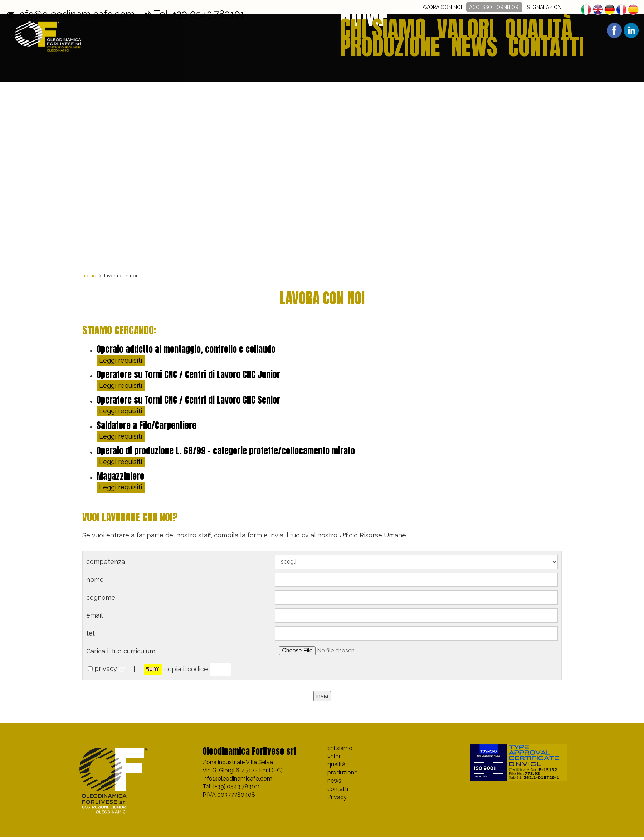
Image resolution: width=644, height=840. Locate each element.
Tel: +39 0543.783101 (113, 7)
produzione (500, 32)
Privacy (337, 797)
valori (420, 32)
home (344, 32)
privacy (106, 669)
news (539, 32)
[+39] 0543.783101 (236, 786)
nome (89, 276)
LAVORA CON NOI (441, 7)
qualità (456, 32)
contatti (575, 32)
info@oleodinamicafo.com (42, 7)
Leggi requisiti (121, 360)
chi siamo (381, 32)
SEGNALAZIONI (545, 7)
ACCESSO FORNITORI (494, 7)
